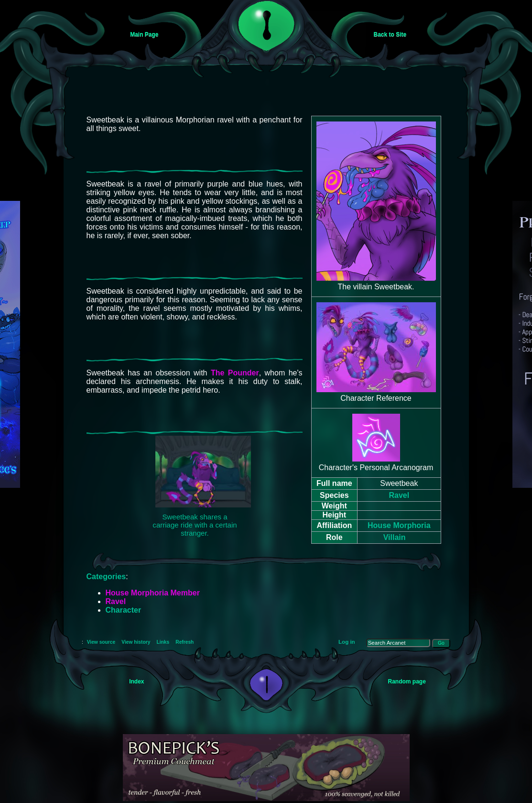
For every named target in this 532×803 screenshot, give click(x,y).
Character (124, 610)
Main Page (144, 34)
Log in (347, 642)
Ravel (399, 495)
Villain (395, 537)
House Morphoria (399, 525)
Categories (106, 577)
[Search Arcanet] (398, 643)
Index (136, 682)
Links (163, 642)
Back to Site (390, 34)
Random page (407, 682)
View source (101, 642)
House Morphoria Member (153, 593)
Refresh (185, 642)
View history (136, 642)
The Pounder (235, 373)
